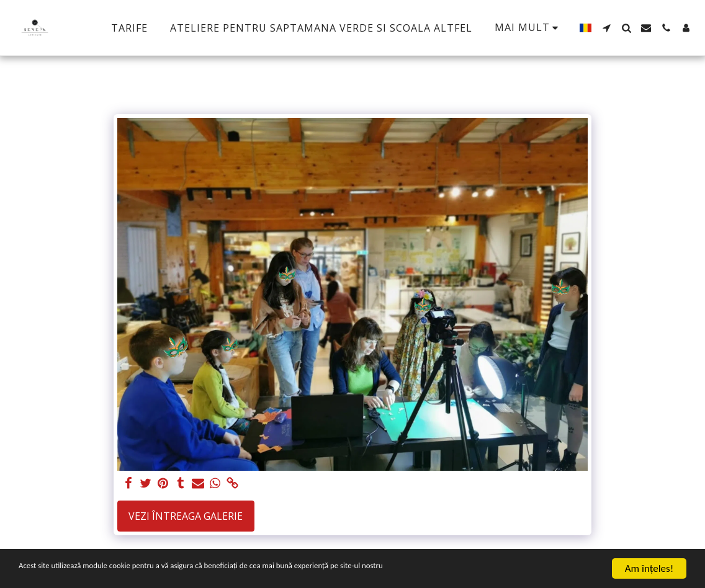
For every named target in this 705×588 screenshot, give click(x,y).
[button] (606, 28)
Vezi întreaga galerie (186, 516)
